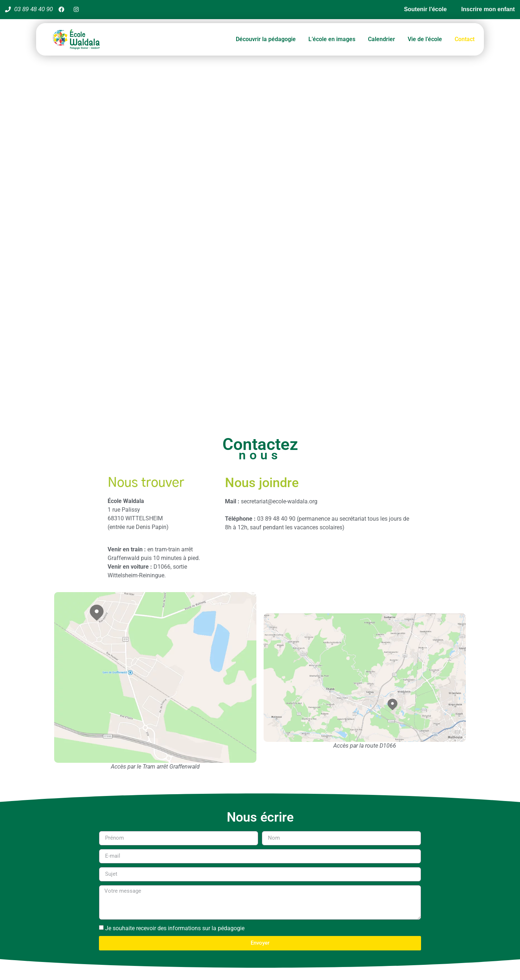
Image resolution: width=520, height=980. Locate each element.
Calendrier (382, 39)
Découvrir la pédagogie (266, 39)
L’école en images (332, 39)
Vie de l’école (425, 39)
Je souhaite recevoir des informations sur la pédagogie (175, 928)
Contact (465, 39)
